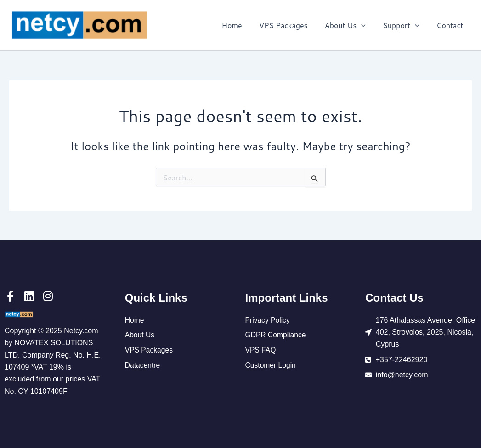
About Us (351, 25)
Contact (451, 25)
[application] (368, 25)
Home (243, 25)
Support (405, 25)
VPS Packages (292, 25)
